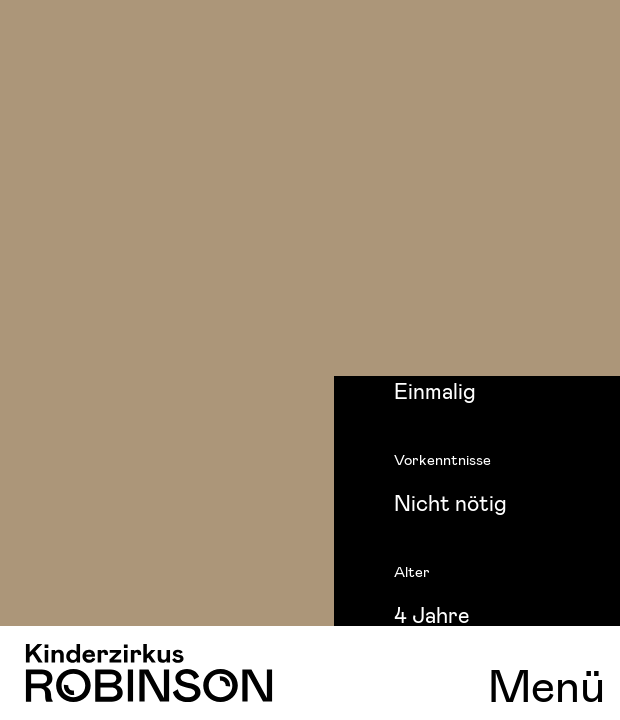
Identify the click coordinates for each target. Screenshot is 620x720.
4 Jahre (431, 614)
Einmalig (435, 390)
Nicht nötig (450, 502)
